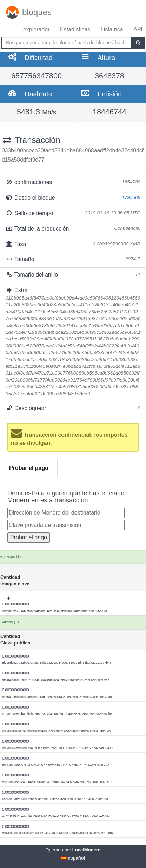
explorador (36, 29)
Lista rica (112, 29)
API (138, 29)
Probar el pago (29, 468)
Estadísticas (75, 29)
